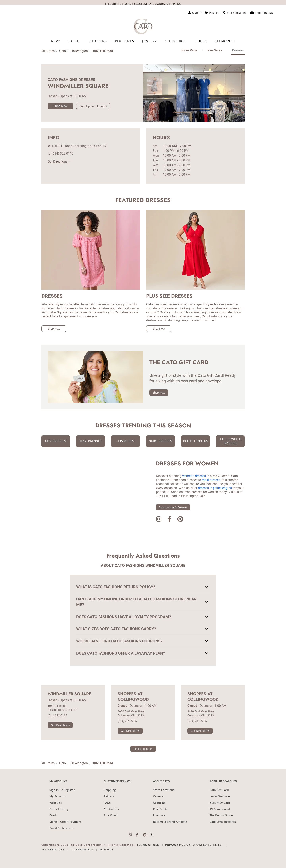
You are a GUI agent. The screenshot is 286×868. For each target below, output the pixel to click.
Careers (158, 796)
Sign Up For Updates (93, 106)
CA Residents (82, 849)
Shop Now (60, 106)
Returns (109, 796)
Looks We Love (220, 796)
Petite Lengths (196, 441)
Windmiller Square (69, 694)
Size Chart (111, 815)
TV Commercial (220, 809)
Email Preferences (62, 828)
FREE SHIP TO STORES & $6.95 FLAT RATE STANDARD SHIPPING (143, 4)
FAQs (107, 803)
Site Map (106, 849)
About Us (159, 803)
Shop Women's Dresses (173, 507)
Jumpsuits (126, 441)
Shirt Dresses (161, 441)
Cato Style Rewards (223, 822)
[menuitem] (56, 41)
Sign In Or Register (62, 790)
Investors (159, 815)
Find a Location (143, 749)
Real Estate (160, 809)
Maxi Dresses (91, 441)
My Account (57, 796)
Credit (54, 815)
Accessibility (53, 849)
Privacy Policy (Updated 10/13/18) (194, 845)
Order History (59, 809)
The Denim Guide (221, 815)
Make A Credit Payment (65, 822)
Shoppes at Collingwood (133, 697)
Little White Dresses (230, 441)
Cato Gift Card (219, 790)
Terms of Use (148, 845)
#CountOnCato (220, 803)
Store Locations (164, 790)
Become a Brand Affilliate (170, 822)
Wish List (56, 803)
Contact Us (111, 809)
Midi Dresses (56, 441)
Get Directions (59, 161)
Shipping (110, 790)
